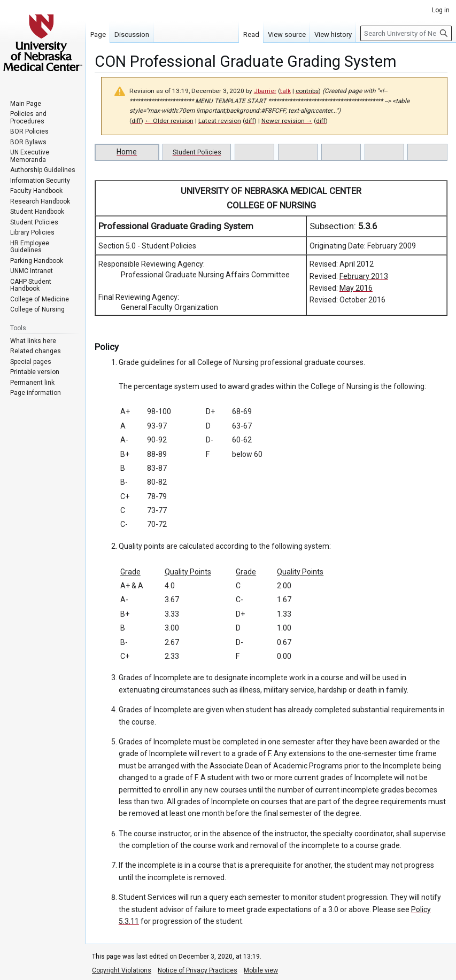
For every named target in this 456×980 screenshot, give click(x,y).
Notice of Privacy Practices (198, 970)
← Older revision (169, 121)
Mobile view (261, 970)
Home (127, 152)
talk (285, 91)
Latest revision (220, 121)
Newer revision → (287, 121)
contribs (307, 91)
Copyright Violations (122, 970)
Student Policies (197, 152)
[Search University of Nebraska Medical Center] (406, 33)
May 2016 (356, 288)
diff (136, 121)
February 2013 (364, 276)
